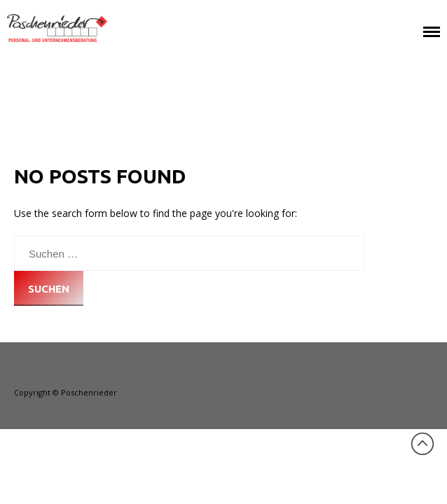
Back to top (422, 444)
